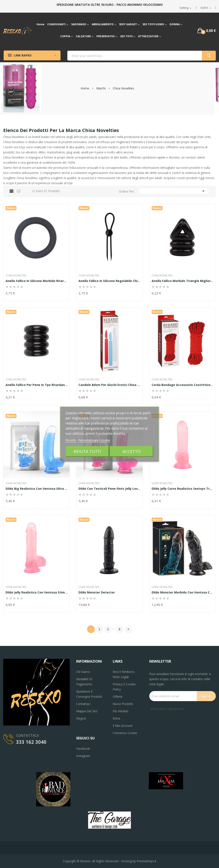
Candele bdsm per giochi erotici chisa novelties (109, 385)
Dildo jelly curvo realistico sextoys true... (183, 489)
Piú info (71, 440)
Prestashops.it (146, 861)
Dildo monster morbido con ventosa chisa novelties (183, 592)
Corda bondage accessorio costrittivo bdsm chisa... (183, 385)
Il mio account (123, 726)
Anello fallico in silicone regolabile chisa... (109, 281)
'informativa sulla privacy (167, 709)
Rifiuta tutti (87, 451)
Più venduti (120, 711)
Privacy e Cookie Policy (124, 687)
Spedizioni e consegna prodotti (89, 694)
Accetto (132, 451)
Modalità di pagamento (84, 682)
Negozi (81, 718)
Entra (116, 718)
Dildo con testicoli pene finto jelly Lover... (109, 489)
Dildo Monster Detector (97, 592)
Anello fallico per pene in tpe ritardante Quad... (36, 385)
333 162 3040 (31, 742)
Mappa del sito (87, 711)
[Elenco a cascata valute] (206, 8)
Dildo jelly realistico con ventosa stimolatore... (36, 592)
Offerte (118, 697)
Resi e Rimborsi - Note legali (124, 674)
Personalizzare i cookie (94, 440)
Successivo (128, 629)
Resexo (85, 861)
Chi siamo (83, 672)
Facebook (83, 749)
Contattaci (83, 704)
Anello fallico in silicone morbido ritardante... (36, 281)
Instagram (83, 756)
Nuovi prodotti (123, 704)
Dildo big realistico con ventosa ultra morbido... (36, 489)
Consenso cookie (125, 733)
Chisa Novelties (16, 276)
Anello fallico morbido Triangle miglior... (182, 281)
